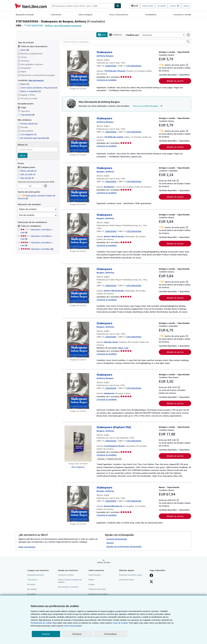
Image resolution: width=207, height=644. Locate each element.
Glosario (110, 543)
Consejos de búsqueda (117, 539)
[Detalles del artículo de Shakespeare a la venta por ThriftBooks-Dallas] (78, 135)
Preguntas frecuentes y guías (131, 575)
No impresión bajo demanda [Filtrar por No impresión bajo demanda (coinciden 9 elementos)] (33, 138)
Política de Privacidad (97, 589)
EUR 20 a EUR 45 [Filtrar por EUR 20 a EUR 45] (27, 174)
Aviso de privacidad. (73, 626)
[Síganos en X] (151, 582)
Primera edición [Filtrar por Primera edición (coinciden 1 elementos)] (28, 124)
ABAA (121, 348)
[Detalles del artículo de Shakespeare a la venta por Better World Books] (78, 231)
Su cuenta (162, 6)
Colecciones (56, 14)
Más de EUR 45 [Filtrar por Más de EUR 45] (26, 178)
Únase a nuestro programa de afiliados (70, 581)
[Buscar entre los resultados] (127, 42)
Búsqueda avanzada (25, 14)
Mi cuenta (31, 584)
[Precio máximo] (37, 186)
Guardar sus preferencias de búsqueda (124, 546)
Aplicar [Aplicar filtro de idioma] (23, 155)
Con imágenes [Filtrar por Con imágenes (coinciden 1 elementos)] (27, 134)
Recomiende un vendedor (68, 587)
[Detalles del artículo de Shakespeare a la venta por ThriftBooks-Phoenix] (78, 69)
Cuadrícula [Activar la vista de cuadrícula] (115, 35)
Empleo (92, 584)
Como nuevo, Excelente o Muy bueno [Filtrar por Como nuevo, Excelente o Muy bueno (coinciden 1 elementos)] (37, 88)
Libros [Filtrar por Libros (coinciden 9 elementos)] (23, 50)
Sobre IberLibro (95, 575)
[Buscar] (118, 6)
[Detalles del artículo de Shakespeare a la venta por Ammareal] (78, 391)
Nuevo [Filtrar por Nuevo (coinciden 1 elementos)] (23, 84)
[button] (188, 42)
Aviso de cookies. (121, 623)
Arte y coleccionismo (119, 14)
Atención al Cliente (126, 580)
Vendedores (151, 14)
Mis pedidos (32, 589)
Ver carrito (31, 594)
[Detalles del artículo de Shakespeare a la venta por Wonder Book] (78, 340)
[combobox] (82, 6)
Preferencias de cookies (41, 623)
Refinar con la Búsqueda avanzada (63, 25)
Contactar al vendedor (107, 80)
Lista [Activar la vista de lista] (102, 35)
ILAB (126, 348)
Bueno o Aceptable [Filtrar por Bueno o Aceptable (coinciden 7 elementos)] (29, 91)
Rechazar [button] (77, 634)
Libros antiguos (85, 14)
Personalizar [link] (111, 634)
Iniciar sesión (148, 6)
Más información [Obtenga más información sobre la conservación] (36, 80)
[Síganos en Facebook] (151, 576)
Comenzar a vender (182, 14)
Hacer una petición (27, 547)
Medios (91, 580)
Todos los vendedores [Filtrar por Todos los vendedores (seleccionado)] (31, 226)
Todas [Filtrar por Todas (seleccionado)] (22, 107)
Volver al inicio (104, 562)
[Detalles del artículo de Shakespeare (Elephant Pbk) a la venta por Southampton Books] (78, 444)
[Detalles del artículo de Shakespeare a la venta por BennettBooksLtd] (78, 504)
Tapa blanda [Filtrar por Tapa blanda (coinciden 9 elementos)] (26, 115)
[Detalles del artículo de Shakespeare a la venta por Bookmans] (78, 184)
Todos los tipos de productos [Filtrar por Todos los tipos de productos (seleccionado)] (33, 46)
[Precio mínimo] (23, 186)
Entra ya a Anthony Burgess (148, 106)
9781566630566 (34, 25)
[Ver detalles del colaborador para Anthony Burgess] (105, 56)
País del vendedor (27, 215)
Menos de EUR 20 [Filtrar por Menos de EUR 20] (27, 171)
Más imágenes (78, 467)
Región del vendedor (28, 209)
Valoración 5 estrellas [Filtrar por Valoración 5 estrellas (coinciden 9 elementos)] (37, 249)
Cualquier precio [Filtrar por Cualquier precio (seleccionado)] (27, 167)
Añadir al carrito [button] (175, 81)
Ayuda (186, 6)
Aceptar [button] (46, 634)
